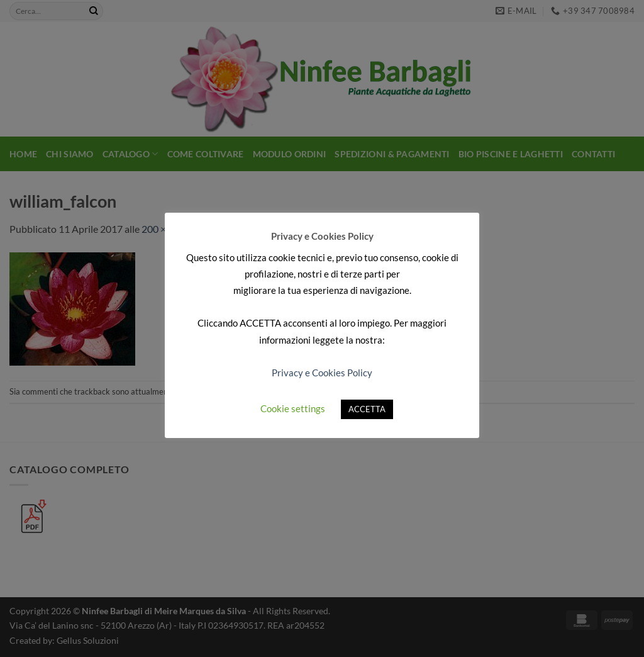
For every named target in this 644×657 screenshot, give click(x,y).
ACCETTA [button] (367, 409)
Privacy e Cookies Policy (322, 373)
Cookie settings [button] (293, 408)
